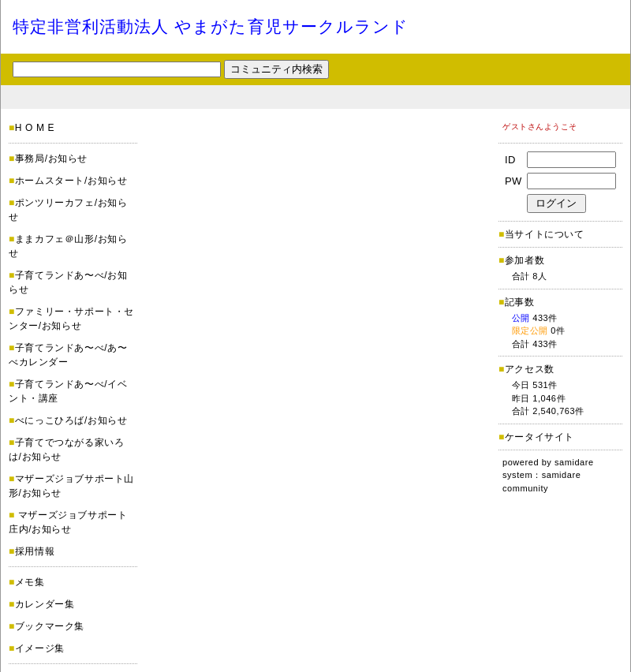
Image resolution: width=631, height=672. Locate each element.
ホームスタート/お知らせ (71, 181)
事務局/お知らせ (51, 159)
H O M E (35, 128)
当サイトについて (545, 234)
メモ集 (30, 582)
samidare (574, 462)
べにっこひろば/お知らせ (71, 420)
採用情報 (35, 551)
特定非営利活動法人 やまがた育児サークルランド (211, 26)
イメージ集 (40, 648)
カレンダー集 (45, 604)
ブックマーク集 (50, 626)
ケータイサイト (540, 437)
